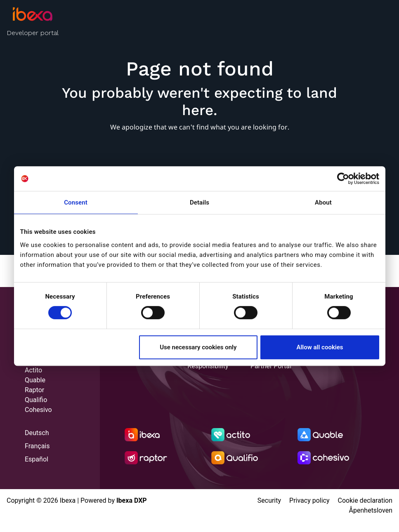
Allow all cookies (320, 347)
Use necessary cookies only (198, 347)
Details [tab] (199, 202)
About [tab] (323, 202)
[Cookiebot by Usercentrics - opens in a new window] (343, 179)
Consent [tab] (76, 202)
